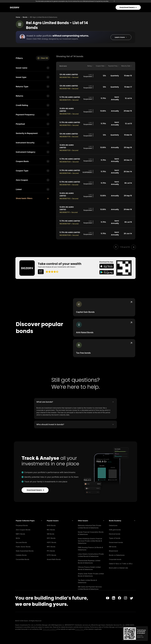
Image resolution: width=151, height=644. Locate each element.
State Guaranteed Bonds (25, 549)
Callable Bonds (21, 553)
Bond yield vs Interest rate (118, 566)
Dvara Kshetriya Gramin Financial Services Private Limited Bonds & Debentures (90, 539)
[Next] (133, 247)
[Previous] (117, 247)
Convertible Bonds (22, 558)
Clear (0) (43, 58)
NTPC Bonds (52, 553)
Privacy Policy (80, 627)
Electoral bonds (115, 532)
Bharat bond (113, 549)
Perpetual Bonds (22, 524)
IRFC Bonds (51, 545)
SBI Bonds (51, 532)
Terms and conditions (50, 627)
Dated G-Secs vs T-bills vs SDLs (121, 562)
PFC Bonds (51, 549)
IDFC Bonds (51, 536)
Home (18, 17)
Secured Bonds (21, 541)
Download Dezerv (128, 7)
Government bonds (116, 541)
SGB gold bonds (115, 528)
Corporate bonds (115, 558)
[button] (121, 37)
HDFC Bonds (52, 541)
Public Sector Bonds (23, 545)
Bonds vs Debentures (117, 553)
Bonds (25, 17)
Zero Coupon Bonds (23, 528)
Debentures (113, 524)
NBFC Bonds (20, 532)
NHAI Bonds (51, 524)
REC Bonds (51, 528)
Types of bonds (115, 536)
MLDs (18, 536)
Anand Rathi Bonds (54, 558)
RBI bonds (113, 545)
